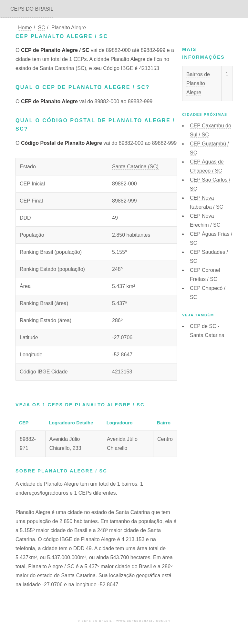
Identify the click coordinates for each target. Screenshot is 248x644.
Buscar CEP (215, 9)
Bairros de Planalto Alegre (198, 83)
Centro (165, 439)
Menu (238, 9)
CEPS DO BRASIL (32, 9)
